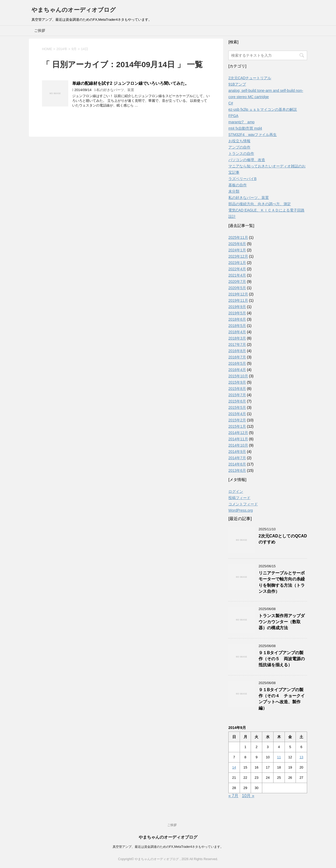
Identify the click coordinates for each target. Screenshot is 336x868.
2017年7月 (237, 345)
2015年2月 (237, 420)
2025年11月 (238, 237)
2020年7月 (237, 282)
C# (231, 103)
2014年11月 (238, 439)
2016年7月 (237, 357)
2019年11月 (238, 300)
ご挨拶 (40, 30)
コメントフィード (243, 504)
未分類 (234, 191)
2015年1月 (237, 426)
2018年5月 (237, 326)
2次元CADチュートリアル (250, 78)
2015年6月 (237, 401)
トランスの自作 (241, 154)
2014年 (62, 49)
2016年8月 (237, 351)
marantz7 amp (241, 122)
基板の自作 (238, 185)
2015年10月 (238, 376)
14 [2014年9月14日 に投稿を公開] (234, 767)
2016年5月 (237, 363)
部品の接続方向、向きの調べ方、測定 (260, 204)
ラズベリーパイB (242, 179)
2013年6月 (237, 470)
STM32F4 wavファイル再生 (253, 135)
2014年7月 (237, 458)
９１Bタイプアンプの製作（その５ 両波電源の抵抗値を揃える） (282, 659)
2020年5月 (237, 288)
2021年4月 (237, 275)
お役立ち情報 (239, 141)
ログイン (236, 491)
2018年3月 (237, 338)
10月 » (248, 796)
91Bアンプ (237, 84)
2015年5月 (237, 407)
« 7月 (233, 796)
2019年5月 (237, 313)
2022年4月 (237, 269)
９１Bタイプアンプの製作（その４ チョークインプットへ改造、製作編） (282, 699)
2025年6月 (237, 244)
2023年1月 (237, 263)
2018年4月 (237, 332)
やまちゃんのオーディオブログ (74, 10)
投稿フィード (239, 498)
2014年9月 (237, 452)
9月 (74, 49)
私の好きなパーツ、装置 (115, 90)
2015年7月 (237, 395)
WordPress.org (241, 510)
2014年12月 (238, 433)
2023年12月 (238, 256)
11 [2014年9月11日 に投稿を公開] (279, 757)
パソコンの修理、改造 (247, 160)
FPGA (233, 116)
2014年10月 (238, 445)
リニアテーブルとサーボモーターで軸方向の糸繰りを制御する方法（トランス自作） (282, 582)
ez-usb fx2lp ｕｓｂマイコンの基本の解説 (263, 109)
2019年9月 (237, 307)
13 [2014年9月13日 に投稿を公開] (301, 757)
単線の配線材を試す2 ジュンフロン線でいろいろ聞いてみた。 (131, 83)
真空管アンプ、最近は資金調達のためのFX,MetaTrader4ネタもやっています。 (168, 847)
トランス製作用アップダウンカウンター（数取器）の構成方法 (282, 622)
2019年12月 (238, 294)
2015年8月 (237, 389)
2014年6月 (237, 464)
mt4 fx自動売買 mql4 (245, 128)
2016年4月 (237, 370)
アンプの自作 (239, 147)
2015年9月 (237, 382)
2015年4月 (237, 414)
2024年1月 (237, 250)
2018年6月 (237, 319)
